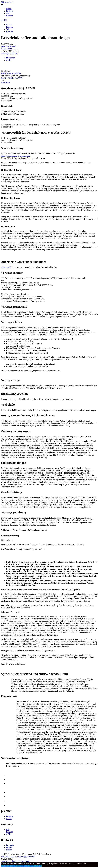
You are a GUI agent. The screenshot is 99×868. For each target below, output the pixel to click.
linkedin (10, 847)
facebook (10, 845)
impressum (6, 861)
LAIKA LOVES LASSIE (12, 78)
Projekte (10, 11)
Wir (8, 13)
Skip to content (7, 2)
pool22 (4, 20)
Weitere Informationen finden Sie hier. (26, 866)
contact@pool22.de (9, 53)
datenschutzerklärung (21, 861)
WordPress (5, 83)
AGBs (9, 60)
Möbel (9, 9)
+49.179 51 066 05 (9, 856)
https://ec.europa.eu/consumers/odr (15, 156)
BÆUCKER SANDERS (11, 73)
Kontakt (10, 16)
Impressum (11, 58)
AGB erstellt (6, 267)
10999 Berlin (6, 49)
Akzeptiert (5, 866)
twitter (9, 850)
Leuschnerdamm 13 (9, 46)
